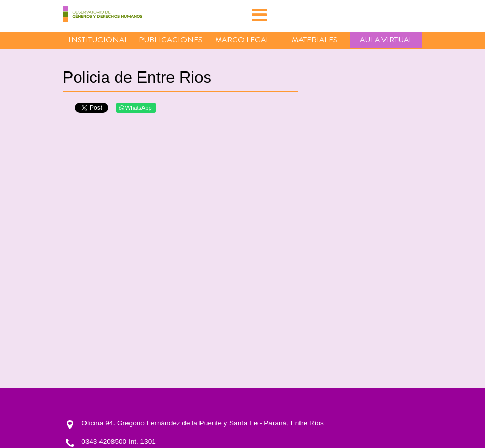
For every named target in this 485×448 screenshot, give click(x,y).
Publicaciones (171, 40)
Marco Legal (243, 40)
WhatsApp (135, 108)
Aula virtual (386, 40)
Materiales (315, 40)
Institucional (98, 40)
